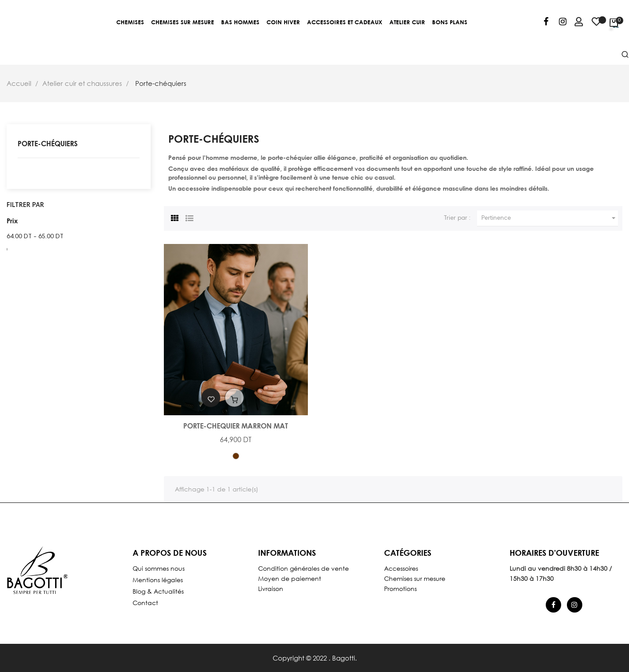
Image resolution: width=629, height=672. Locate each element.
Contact (145, 603)
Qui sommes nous (159, 568)
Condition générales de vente (303, 568)
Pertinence (550, 218)
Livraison (271, 589)
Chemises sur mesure (415, 578)
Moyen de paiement (290, 578)
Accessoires (401, 568)
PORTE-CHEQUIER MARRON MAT (236, 426)
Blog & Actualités (158, 591)
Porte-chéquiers (48, 143)
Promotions (400, 589)
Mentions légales (158, 580)
